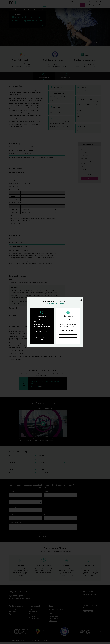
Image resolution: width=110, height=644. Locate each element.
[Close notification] (81, 300)
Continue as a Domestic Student (42, 339)
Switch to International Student (68, 336)
